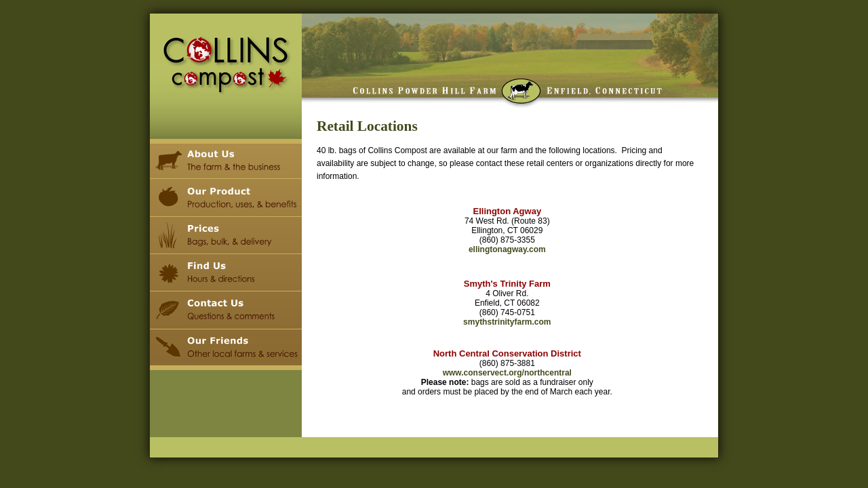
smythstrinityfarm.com (507, 322)
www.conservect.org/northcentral (507, 373)
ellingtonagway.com (507, 249)
